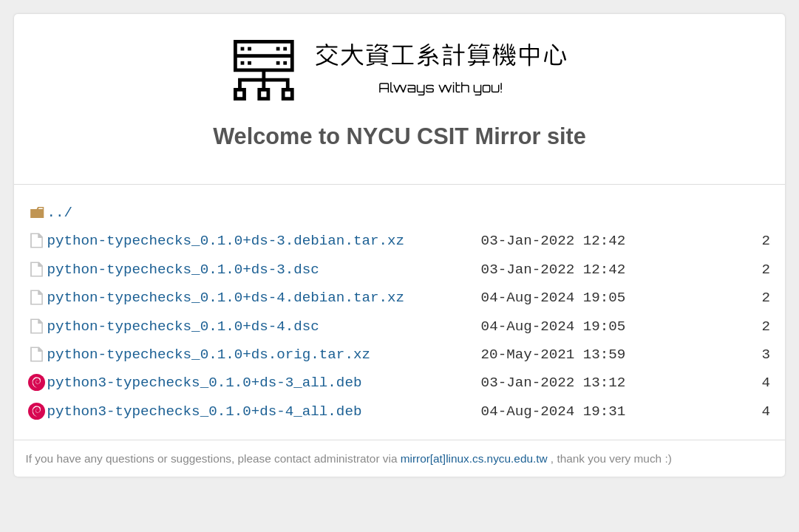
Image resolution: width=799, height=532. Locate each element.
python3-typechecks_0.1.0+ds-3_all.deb (204, 382)
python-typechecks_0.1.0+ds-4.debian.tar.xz (225, 297)
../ (59, 212)
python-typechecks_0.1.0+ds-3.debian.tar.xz (225, 241)
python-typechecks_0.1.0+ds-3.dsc (183, 269)
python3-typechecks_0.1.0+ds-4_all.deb (204, 411)
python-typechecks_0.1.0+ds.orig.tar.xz (208, 354)
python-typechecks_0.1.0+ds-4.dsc (183, 326)
